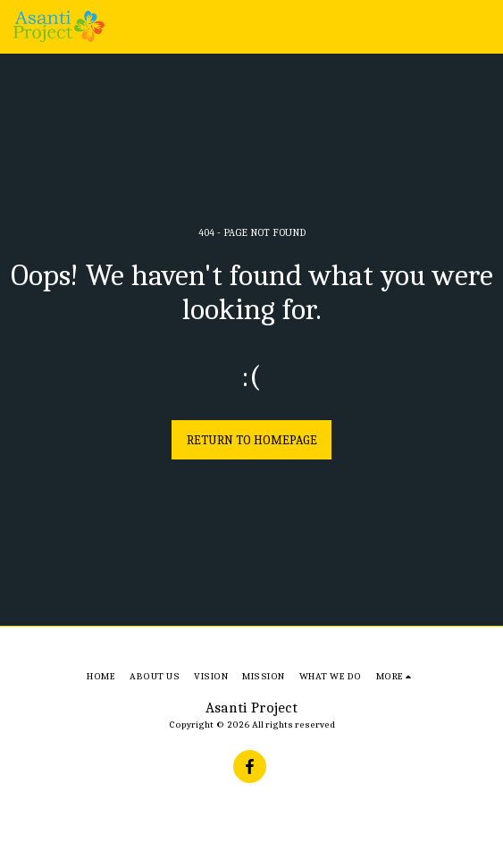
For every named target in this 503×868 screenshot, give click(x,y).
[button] (479, 27)
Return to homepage (252, 440)
